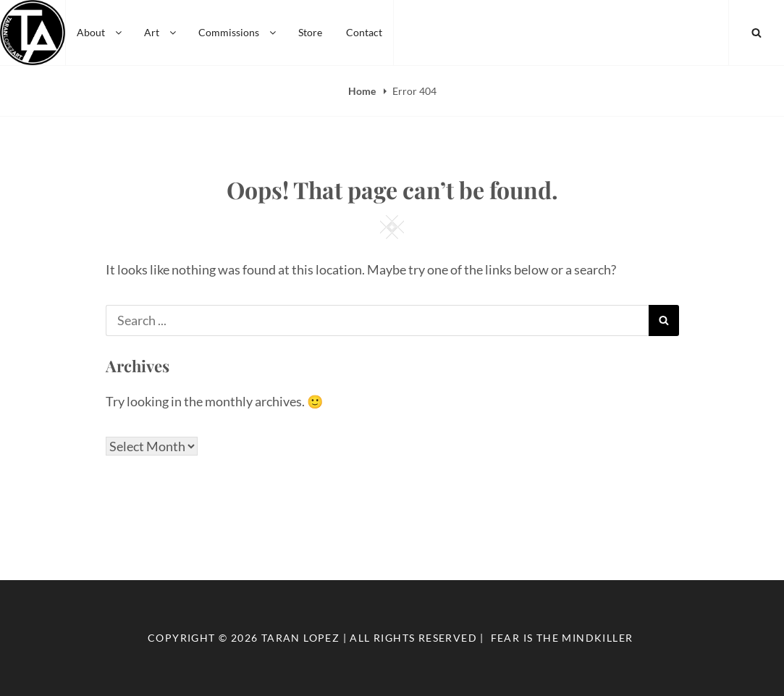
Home (363, 91)
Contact (364, 32)
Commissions (238, 32)
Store (310, 32)
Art (161, 32)
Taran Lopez (300, 638)
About (100, 32)
